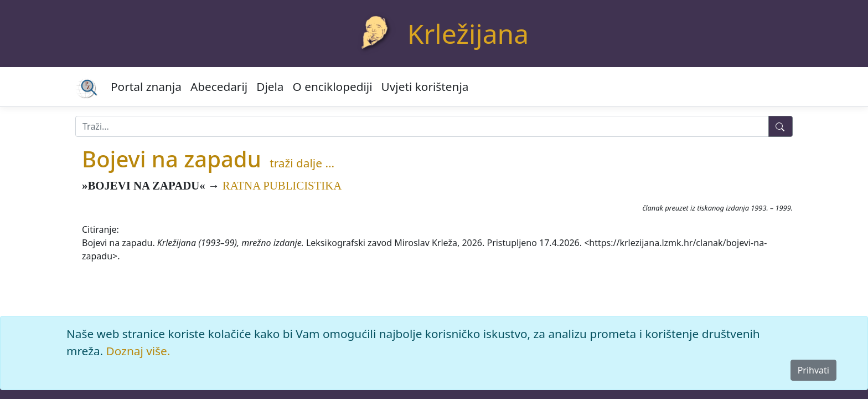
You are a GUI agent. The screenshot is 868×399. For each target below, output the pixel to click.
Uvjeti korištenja (425, 86)
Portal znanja (146, 86)
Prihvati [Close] (813, 370)
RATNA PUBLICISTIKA (282, 185)
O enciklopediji (333, 86)
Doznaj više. (138, 351)
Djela (270, 86)
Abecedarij (219, 86)
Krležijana (468, 34)
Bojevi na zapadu (172, 159)
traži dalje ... (302, 163)
